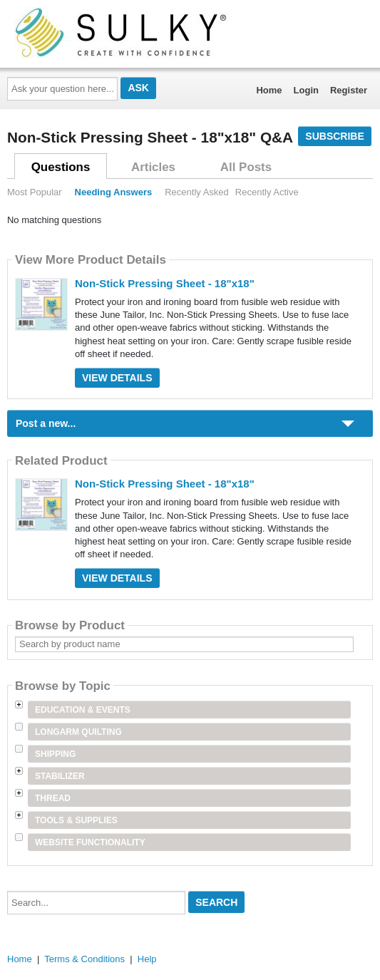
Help (147, 959)
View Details (117, 378)
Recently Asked (197, 192)
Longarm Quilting (78, 732)
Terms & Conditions (84, 959)
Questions (61, 167)
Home (269, 90)
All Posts (246, 167)
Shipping (55, 754)
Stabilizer (60, 776)
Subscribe (334, 136)
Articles (153, 167)
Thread (53, 798)
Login (306, 90)
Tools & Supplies (76, 820)
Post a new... (46, 423)
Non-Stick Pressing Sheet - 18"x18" (165, 283)
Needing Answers (114, 192)
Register (349, 90)
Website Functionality (90, 842)
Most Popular (35, 192)
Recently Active (267, 192)
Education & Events (83, 710)
